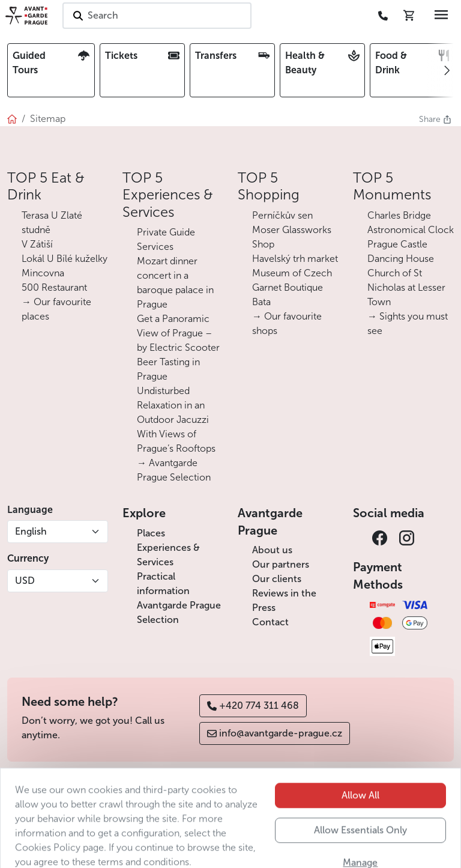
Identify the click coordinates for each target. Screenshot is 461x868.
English (31, 531)
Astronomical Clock (411, 230)
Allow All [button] (360, 821)
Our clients (277, 579)
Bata (261, 302)
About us (272, 550)
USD (25, 581)
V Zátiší (37, 244)
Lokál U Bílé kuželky (65, 259)
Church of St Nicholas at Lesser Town (406, 287)
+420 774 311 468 (253, 706)
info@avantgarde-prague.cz (275, 733)
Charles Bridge (399, 215)
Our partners (281, 564)
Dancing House (401, 259)
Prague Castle (397, 244)
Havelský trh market (295, 259)
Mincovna (43, 273)
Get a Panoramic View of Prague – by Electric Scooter (178, 333)
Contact (270, 622)
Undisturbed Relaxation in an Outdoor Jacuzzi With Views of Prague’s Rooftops (176, 420)
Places (151, 533)
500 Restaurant (54, 287)
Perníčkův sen (282, 215)
